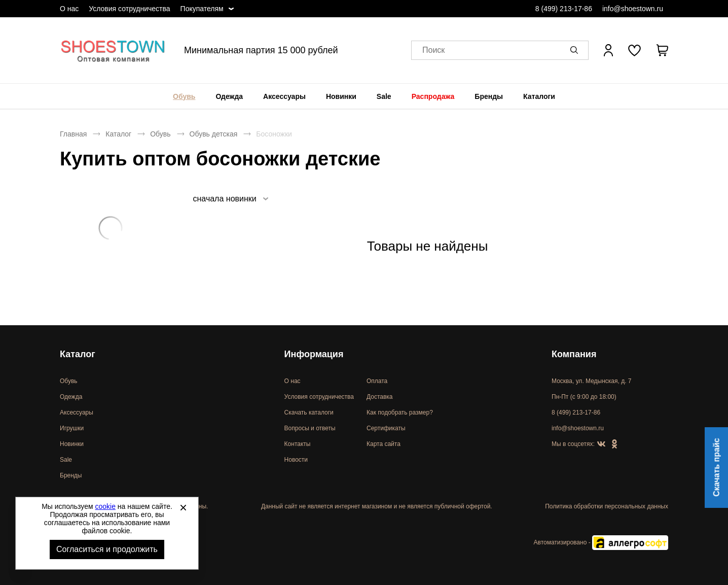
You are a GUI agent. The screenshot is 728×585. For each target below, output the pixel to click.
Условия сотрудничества (129, 9)
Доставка (380, 397)
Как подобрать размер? (400, 412)
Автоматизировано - (601, 542)
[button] (576, 50)
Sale (384, 96)
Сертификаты (386, 428)
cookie (105, 506)
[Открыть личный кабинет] (608, 50)
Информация (314, 354)
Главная (73, 134)
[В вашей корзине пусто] (662, 50)
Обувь (184, 96)
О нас (69, 9)
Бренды (489, 96)
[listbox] (230, 199)
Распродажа (433, 96)
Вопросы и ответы (310, 428)
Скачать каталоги (309, 412)
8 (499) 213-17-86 (564, 9)
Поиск (433, 50)
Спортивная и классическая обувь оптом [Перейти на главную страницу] (113, 50)
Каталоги (539, 96)
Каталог (118, 134)
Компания (574, 354)
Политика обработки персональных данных (607, 506)
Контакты (298, 444)
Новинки (341, 96)
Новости (296, 460)
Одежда (229, 96)
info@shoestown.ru (633, 9)
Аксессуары (284, 96)
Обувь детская (214, 134)
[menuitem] (184, 96)
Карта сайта (384, 444)
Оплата (377, 381)
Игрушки (72, 428)
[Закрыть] (183, 507)
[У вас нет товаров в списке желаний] (634, 50)
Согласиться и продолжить (107, 549)
